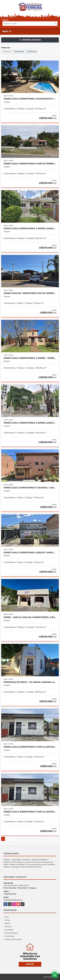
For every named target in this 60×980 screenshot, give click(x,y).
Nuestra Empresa (11, 933)
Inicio (7, 917)
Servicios (8, 927)
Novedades (9, 930)
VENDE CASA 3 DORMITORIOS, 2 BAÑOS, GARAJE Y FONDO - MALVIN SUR (30, 229)
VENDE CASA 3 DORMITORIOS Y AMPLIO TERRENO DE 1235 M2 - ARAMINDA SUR (30, 164)
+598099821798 (10, 894)
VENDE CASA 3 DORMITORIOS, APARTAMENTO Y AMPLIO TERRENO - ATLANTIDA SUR (30, 99)
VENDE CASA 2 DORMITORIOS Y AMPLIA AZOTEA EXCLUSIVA (30, 747)
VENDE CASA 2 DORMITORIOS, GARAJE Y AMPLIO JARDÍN (30, 553)
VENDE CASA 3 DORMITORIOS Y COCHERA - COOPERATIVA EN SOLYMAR (30, 488)
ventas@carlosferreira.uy (13, 900)
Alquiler (8, 923)
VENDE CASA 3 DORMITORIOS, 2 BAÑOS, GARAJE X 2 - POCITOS (30, 423)
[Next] (15, 839)
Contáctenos (10, 936)
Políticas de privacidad (13, 939)
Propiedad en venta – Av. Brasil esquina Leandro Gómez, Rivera (30, 682)
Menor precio (19, 52)
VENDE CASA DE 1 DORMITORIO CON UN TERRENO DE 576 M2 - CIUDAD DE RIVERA (30, 293)
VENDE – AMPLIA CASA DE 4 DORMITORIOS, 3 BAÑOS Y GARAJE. (30, 617)
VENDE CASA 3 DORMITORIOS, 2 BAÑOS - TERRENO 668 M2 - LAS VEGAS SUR (30, 358)
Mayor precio (32, 52)
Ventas (7, 920)
